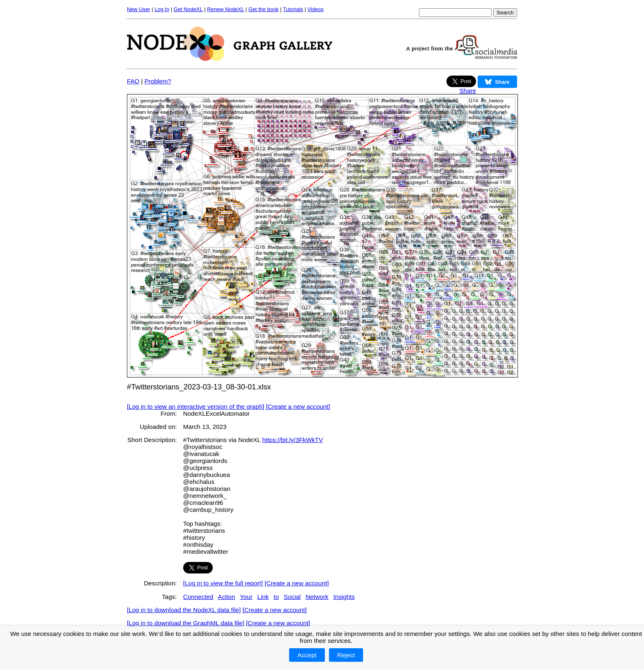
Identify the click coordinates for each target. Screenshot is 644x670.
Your (246, 597)
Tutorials (293, 9)
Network (317, 597)
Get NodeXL (188, 9)
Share (468, 91)
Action (226, 597)
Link (263, 597)
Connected (198, 597)
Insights (344, 597)
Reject (346, 655)
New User (139, 9)
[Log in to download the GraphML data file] (186, 623)
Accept (307, 655)
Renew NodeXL (225, 9)
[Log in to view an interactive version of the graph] (195, 406)
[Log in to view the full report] (223, 583)
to (276, 597)
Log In (162, 9)
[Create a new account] (298, 406)
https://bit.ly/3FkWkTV (293, 440)
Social (292, 597)
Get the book (264, 9)
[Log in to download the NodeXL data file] (184, 610)
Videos (316, 9)
